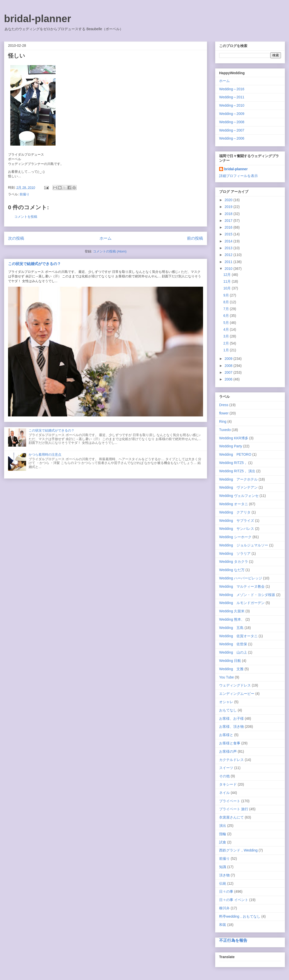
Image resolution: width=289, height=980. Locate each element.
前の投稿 (195, 238)
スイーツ (226, 768)
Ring (223, 421)
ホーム (106, 238)
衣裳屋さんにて (231, 817)
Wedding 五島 (231, 628)
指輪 (223, 834)
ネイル (224, 793)
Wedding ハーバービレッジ (241, 578)
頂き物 (224, 875)
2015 (229, 234)
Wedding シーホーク (235, 537)
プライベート (230, 801)
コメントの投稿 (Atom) (110, 251)
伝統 (223, 883)
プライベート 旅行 (234, 809)
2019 (229, 207)
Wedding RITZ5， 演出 (237, 471)
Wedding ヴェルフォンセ (239, 496)
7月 (227, 309)
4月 (227, 329)
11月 (228, 281)
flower (224, 413)
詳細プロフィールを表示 (238, 176)
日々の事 (226, 891)
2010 (229, 269)
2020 (229, 200)
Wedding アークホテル (238, 479)
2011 (229, 262)
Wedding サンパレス (237, 529)
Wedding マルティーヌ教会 (242, 586)
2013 (229, 248)
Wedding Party (231, 446)
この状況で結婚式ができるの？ (34, 264)
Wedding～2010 (232, 105)
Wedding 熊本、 (232, 619)
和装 (223, 925)
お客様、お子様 (231, 718)
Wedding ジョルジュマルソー (244, 545)
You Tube (227, 677)
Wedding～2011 (232, 97)
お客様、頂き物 (231, 727)
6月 (227, 316)
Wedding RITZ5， (233, 463)
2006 (229, 379)
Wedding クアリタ (235, 512)
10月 (228, 288)
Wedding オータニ (234, 504)
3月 (227, 336)
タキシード (228, 784)
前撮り (25, 194)
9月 (227, 295)
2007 (229, 372)
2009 (229, 359)
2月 (227, 343)
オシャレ (226, 702)
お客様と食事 (230, 743)
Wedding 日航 (230, 661)
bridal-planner (38, 19)
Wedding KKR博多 (234, 438)
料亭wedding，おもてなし (240, 916)
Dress (224, 405)
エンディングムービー (237, 694)
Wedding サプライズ (237, 521)
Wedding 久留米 (232, 611)
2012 (229, 255)
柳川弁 (224, 908)
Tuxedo (225, 430)
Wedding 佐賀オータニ (238, 636)
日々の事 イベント (234, 900)
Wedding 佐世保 (233, 644)
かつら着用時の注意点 (45, 455)
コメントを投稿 (26, 217)
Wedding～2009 (232, 114)
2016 (229, 227)
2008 (229, 366)
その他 (224, 776)
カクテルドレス (231, 760)
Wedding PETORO (235, 454)
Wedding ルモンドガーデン (242, 603)
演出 (223, 826)
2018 (229, 214)
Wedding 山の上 (233, 652)
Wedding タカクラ (234, 562)
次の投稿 (16, 238)
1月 (227, 350)
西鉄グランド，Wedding (238, 850)
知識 (223, 867)
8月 (227, 302)
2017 (229, 221)
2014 (229, 241)
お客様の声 (228, 751)
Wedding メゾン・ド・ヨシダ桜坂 (247, 595)
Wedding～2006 (232, 138)
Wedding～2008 (232, 122)
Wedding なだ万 (232, 570)
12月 (228, 275)
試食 (223, 842)
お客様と (226, 735)
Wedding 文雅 (231, 669)
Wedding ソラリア (235, 553)
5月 (227, 323)
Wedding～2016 (232, 89)
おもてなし (228, 710)
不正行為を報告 (233, 940)
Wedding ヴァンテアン (238, 487)
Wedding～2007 (232, 130)
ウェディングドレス (235, 685)
